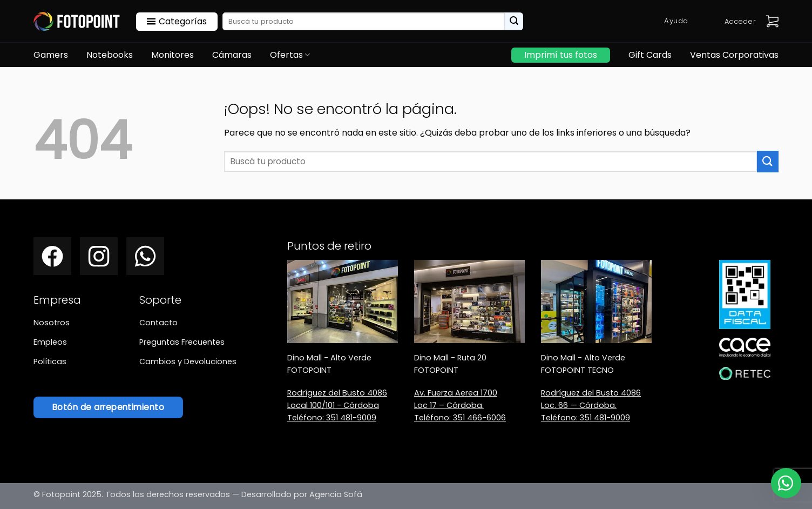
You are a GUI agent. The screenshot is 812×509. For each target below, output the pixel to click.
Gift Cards (650, 55)
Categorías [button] (183, 21)
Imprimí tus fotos (561, 55)
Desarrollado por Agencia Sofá (302, 494)
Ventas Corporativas (734, 55)
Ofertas (290, 55)
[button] (772, 21)
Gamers (51, 55)
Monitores (172, 55)
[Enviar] (514, 22)
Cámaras (232, 55)
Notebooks (110, 55)
